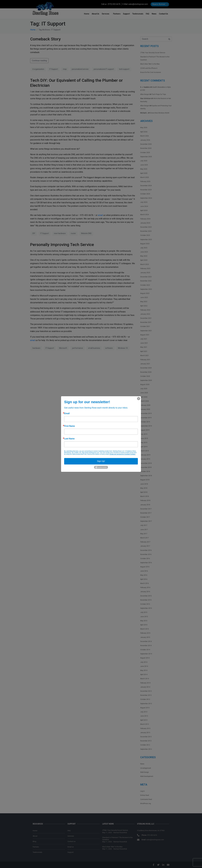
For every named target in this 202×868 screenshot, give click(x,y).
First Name (70, 426)
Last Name (69, 439)
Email (67, 413)
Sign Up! (101, 461)
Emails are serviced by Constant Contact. (123, 454)
